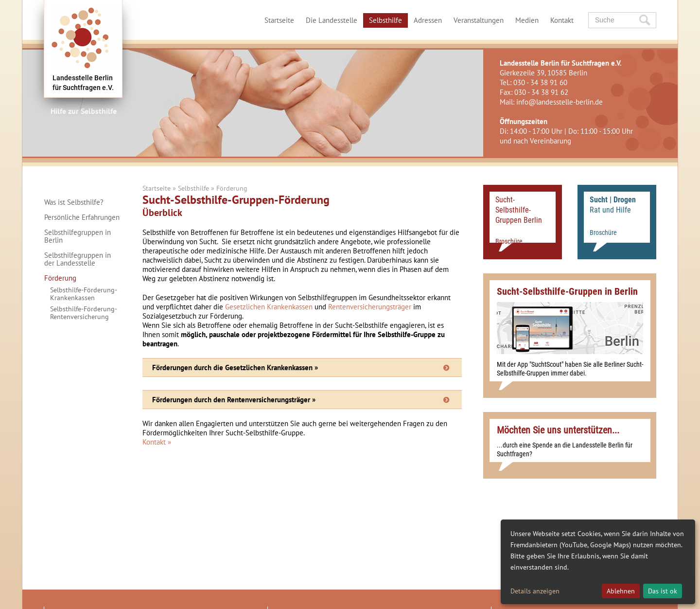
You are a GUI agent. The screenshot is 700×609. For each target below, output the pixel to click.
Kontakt (562, 20)
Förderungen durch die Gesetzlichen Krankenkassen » (235, 367)
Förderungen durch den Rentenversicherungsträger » (234, 400)
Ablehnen (621, 591)
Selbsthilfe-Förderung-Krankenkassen (84, 294)
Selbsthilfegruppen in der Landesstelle (78, 259)
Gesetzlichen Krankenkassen (269, 307)
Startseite (279, 20)
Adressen (428, 20)
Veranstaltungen (479, 20)
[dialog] (598, 562)
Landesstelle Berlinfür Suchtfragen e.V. (83, 83)
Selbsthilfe (385, 20)
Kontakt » (157, 442)
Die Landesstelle (332, 20)
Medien (527, 20)
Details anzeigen (535, 591)
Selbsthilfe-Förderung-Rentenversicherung (84, 313)
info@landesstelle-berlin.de (560, 102)
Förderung (60, 278)
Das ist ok (663, 591)
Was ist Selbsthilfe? (74, 202)
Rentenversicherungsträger (370, 307)
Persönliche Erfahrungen (82, 217)
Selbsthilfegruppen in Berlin (78, 236)
